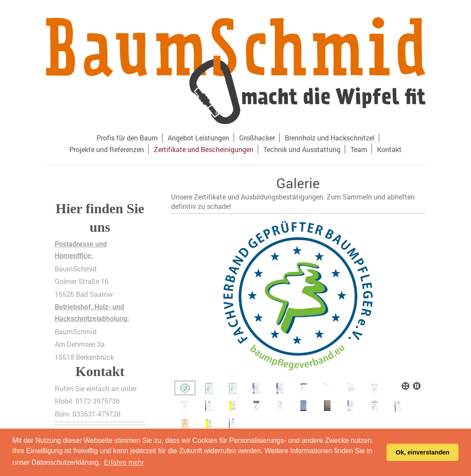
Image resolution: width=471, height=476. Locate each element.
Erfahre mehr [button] (124, 462)
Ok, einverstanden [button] (423, 452)
